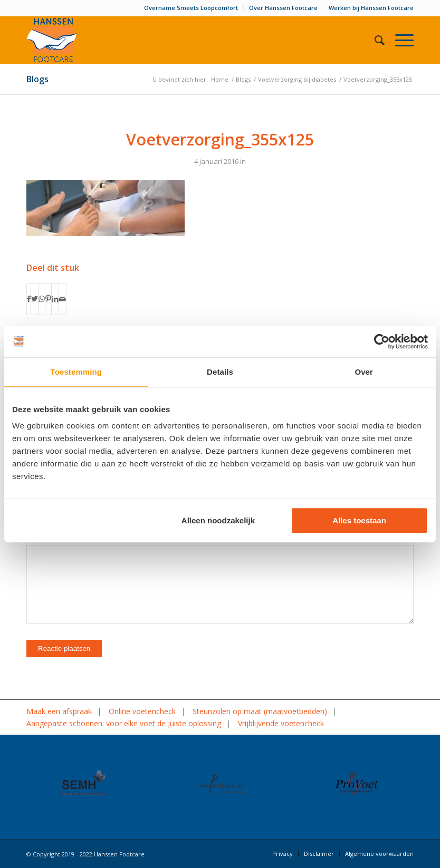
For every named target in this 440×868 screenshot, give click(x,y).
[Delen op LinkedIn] (55, 299)
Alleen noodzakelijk (218, 520)
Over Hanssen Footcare (283, 8)
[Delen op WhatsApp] (42, 299)
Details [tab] (220, 372)
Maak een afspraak (59, 711)
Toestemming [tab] (76, 372)
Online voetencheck (142, 711)
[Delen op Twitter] (35, 299)
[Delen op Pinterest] (48, 299)
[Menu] (399, 40)
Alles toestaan (359, 520)
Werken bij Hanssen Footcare (371, 8)
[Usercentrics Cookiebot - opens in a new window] (382, 342)
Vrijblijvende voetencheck (281, 723)
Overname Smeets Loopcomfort (191, 8)
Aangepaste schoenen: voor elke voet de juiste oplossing (124, 723)
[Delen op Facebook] (29, 299)
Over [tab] (364, 372)
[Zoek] (374, 40)
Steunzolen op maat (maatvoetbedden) (260, 711)
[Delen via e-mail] (63, 299)
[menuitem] (191, 8)
